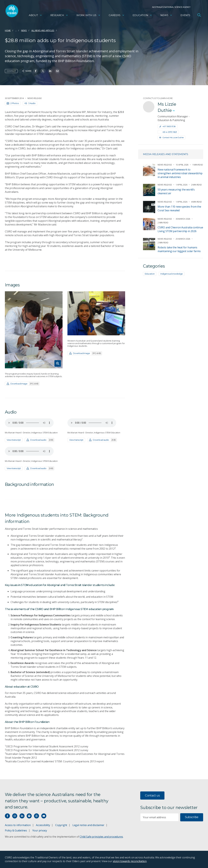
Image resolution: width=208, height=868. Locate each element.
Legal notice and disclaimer (88, 825)
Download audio (40, 440)
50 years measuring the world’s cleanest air (176, 191)
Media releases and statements (166, 154)
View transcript (14, 440)
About (35, 16)
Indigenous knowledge (172, 274)
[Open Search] (199, 15)
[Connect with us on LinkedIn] (22, 816)
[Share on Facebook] (36, 71)
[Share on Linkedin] (50, 71)
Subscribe (192, 817)
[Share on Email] (57, 71)
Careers (117, 16)
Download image (23, 384)
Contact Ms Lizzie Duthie (171, 137)
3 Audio (30, 103)
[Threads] (36, 816)
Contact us (152, 796)
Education (142, 16)
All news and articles (43, 30)
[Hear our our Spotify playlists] (29, 816)
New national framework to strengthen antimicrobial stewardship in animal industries (180, 173)
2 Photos (13, 103)
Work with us (88, 16)
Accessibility (43, 825)
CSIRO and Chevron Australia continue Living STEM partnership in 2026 (180, 229)
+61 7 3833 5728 (168, 126)
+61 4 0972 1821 (168, 132)
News (166, 16)
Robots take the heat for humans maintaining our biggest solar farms (179, 249)
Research (59, 16)
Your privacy (40, 830)
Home (8, 30)
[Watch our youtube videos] (44, 816)
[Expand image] (34, 330)
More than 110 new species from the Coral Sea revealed (179, 208)
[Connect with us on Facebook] (7, 816)
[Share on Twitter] (43, 71)
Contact (11, 71)
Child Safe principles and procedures (101, 837)
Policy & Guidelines (16, 830)
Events (185, 16)
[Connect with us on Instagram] (15, 816)
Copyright (61, 825)
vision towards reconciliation (130, 861)
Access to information (18, 825)
